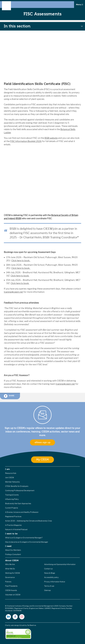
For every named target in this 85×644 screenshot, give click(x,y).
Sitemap (47, 590)
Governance (10, 577)
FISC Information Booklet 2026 (26, 141)
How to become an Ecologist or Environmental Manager (27, 542)
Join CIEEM (10, 478)
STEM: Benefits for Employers (17, 486)
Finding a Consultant (13, 554)
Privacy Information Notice (55, 582)
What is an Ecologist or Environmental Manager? (24, 538)
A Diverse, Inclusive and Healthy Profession (22, 512)
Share (9, 396)
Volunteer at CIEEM (13, 595)
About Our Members (13, 550)
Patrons (8, 582)
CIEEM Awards (11, 590)
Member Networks (12, 482)
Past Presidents (11, 586)
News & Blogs (50, 573)
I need (8, 546)
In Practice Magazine (13, 525)
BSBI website (51, 138)
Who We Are (10, 564)
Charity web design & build (15, 625)
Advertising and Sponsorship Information (60, 564)
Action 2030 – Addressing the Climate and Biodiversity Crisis (29, 521)
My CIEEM (42, 460)
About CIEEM (12, 560)
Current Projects (12, 508)
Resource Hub (11, 473)
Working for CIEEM (13, 573)
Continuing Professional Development (20, 491)
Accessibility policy (51, 577)
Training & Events (12, 495)
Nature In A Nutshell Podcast (16, 530)
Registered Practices (13, 517)
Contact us (48, 569)
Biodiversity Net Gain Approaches (18, 504)
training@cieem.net (13, 292)
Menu (80, 5)
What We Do (10, 569)
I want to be (11, 534)
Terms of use (49, 586)
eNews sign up (42, 442)
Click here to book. (21, 261)
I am (7, 469)
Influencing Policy (12, 499)
